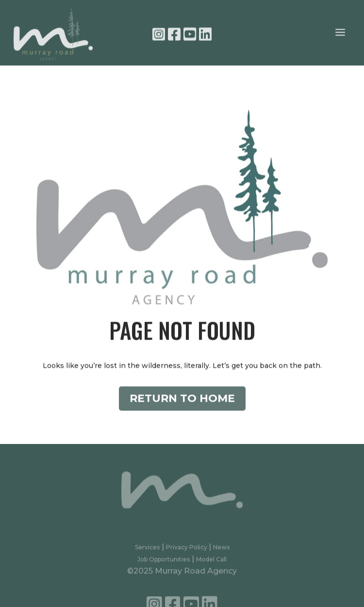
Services (147, 550)
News (221, 550)
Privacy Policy (187, 550)
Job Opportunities (164, 562)
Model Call (211, 562)
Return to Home (182, 405)
